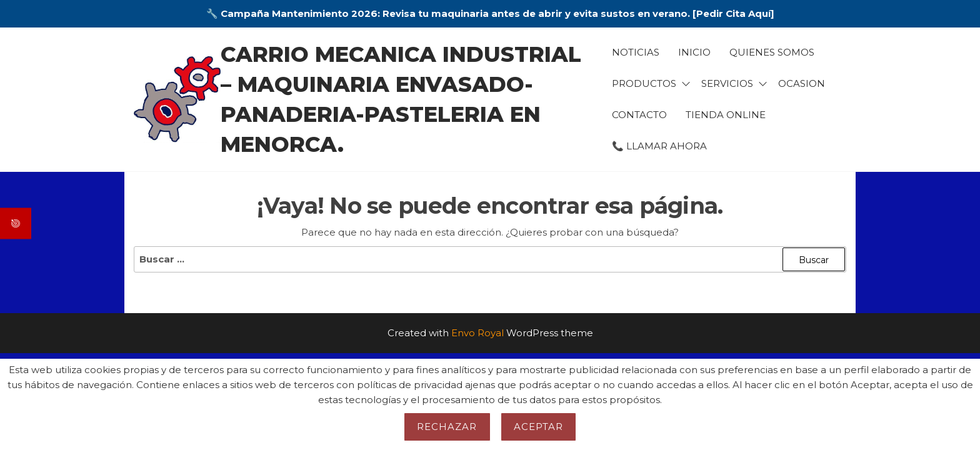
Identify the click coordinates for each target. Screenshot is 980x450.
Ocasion (802, 83)
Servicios (727, 83)
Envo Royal (477, 333)
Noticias (636, 52)
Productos (644, 83)
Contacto (639, 115)
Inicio (694, 52)
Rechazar (447, 427)
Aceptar (539, 427)
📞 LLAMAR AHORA (659, 146)
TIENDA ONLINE (726, 115)
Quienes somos (772, 52)
